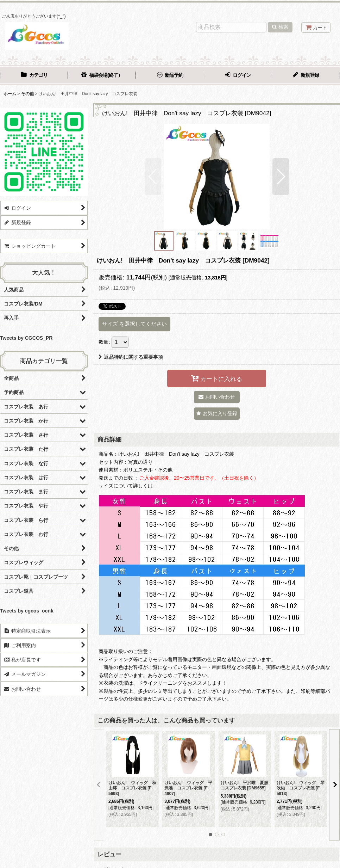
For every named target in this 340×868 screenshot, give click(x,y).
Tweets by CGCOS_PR (26, 338)
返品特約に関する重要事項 (131, 357)
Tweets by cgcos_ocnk (27, 611)
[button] (153, 177)
